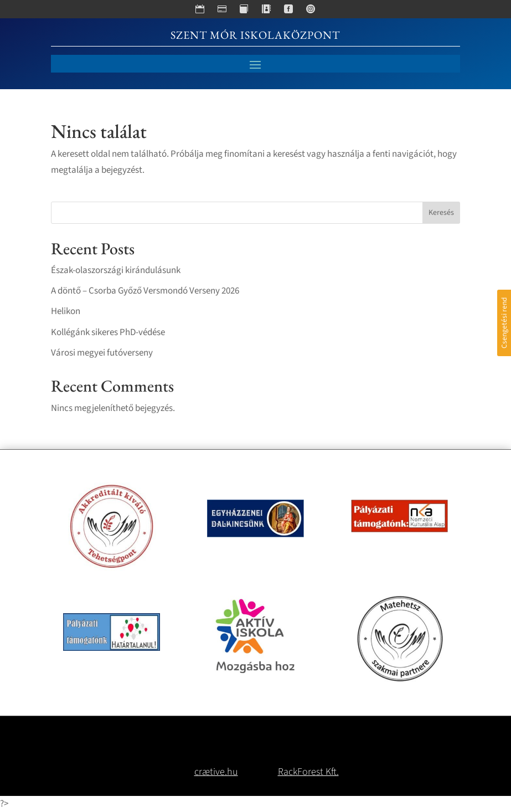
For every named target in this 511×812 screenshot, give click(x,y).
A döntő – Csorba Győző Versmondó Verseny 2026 (145, 291)
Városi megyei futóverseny (102, 353)
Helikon (66, 311)
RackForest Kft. (308, 772)
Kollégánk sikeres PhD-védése (108, 332)
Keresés (441, 213)
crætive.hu (216, 772)
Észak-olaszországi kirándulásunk (116, 270)
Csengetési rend (504, 323)
